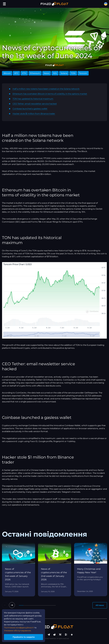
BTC (16, 73)
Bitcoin (7, 73)
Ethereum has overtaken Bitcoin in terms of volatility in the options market (50, 94)
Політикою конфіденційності (19, 628)
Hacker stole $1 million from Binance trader (34, 114)
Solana (64, 73)
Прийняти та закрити (24, 637)
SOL (55, 73)
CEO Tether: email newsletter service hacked (35, 104)
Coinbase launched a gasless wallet (30, 109)
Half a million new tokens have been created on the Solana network (46, 89)
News (46, 73)
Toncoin (83, 73)
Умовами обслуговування (17, 631)
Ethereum (35, 73)
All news (100, 605)
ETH (24, 73)
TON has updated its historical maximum (33, 99)
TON (73, 73)
